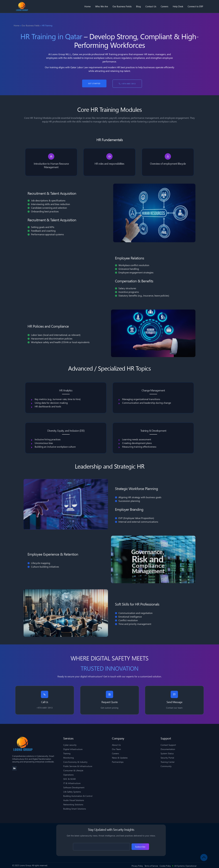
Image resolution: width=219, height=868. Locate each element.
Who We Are (102, 6)
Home (88, 6)
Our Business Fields (122, 6)
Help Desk (178, 6)
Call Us (45, 702)
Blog (138, 6)
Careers (164, 6)
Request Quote (109, 702)
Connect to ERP (195, 6)
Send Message (174, 702)
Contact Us (151, 6)
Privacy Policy (137, 866)
